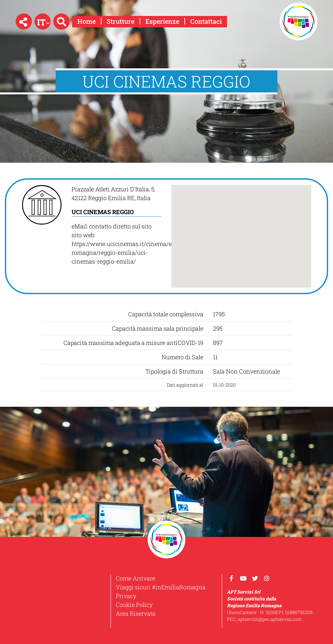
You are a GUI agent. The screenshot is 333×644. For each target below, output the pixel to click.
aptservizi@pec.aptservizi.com (270, 619)
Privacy (126, 596)
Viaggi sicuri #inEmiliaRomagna (161, 587)
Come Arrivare (135, 578)
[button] (24, 21)
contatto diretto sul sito (120, 226)
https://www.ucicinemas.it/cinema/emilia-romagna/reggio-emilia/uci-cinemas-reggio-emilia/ (130, 253)
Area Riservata (136, 613)
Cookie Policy (134, 605)
